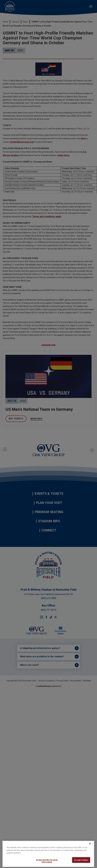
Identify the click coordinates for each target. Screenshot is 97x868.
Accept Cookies (81, 864)
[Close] (90, 848)
